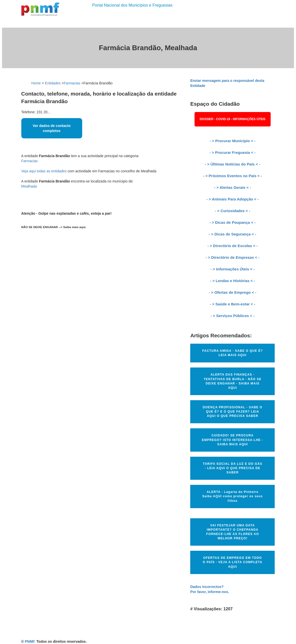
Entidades (53, 83)
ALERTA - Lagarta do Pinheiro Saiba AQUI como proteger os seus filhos (232, 496)
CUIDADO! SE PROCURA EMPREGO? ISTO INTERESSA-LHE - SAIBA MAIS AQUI (233, 440)
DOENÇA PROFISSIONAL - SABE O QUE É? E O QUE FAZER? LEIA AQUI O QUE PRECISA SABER (232, 412)
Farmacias (72, 83)
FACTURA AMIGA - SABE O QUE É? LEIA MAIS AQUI (232, 353)
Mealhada (29, 186)
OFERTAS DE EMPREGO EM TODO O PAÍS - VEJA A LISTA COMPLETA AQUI (232, 562)
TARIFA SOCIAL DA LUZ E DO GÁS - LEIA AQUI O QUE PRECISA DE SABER (233, 468)
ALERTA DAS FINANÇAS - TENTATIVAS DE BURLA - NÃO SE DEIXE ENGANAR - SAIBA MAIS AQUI (233, 381)
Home (36, 83)
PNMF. (30, 641)
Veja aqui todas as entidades (44, 171)
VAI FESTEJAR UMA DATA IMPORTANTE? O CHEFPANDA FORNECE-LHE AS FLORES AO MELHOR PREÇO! (233, 532)
